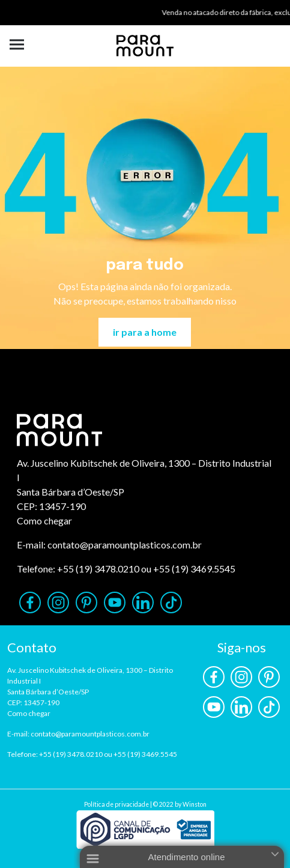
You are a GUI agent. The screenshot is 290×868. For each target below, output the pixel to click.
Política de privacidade (116, 804)
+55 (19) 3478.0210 (98, 569)
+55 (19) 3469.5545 (194, 569)
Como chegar (44, 520)
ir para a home (145, 332)
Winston (195, 804)
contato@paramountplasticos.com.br (125, 545)
